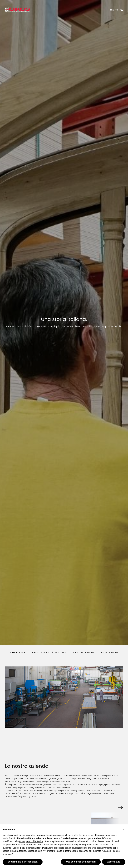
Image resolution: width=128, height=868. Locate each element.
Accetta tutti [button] (114, 862)
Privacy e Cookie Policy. (31, 841)
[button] (120, 808)
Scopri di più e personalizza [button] (23, 862)
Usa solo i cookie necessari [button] (81, 862)
